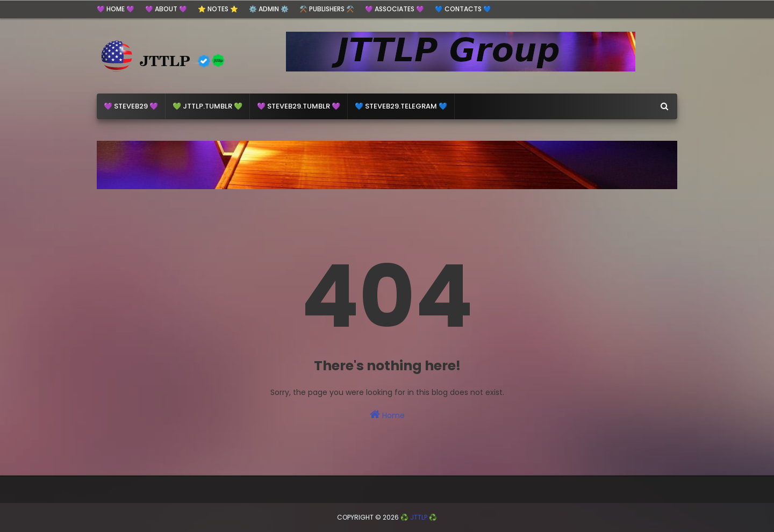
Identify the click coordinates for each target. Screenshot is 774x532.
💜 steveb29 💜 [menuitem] (131, 106)
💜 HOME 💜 (116, 9)
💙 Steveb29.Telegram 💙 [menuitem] (401, 106)
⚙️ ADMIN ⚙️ (269, 9)
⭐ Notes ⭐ (218, 9)
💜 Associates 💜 (395, 9)
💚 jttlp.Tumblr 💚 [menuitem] (207, 106)
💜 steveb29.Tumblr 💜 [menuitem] (299, 106)
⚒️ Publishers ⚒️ (327, 9)
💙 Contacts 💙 (463, 9)
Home (387, 415)
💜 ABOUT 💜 (166, 9)
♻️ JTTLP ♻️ (419, 517)
